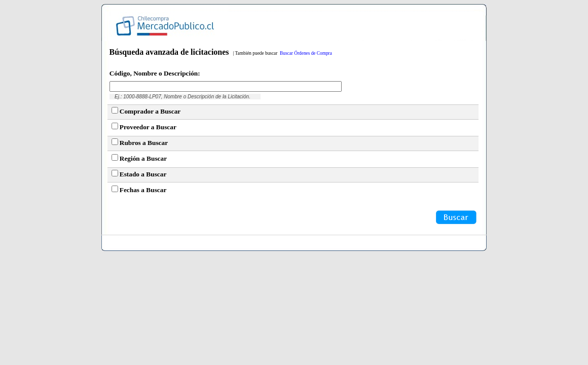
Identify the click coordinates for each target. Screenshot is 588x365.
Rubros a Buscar (144, 143)
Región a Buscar (143, 158)
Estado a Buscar (143, 174)
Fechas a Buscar (143, 190)
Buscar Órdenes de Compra (306, 53)
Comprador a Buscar (150, 111)
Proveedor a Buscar (148, 127)
